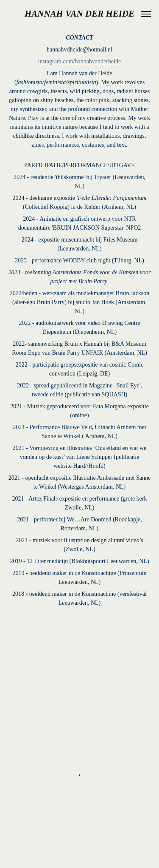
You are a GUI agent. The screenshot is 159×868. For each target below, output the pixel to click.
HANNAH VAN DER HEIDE (79, 14)
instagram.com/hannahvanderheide (80, 61)
